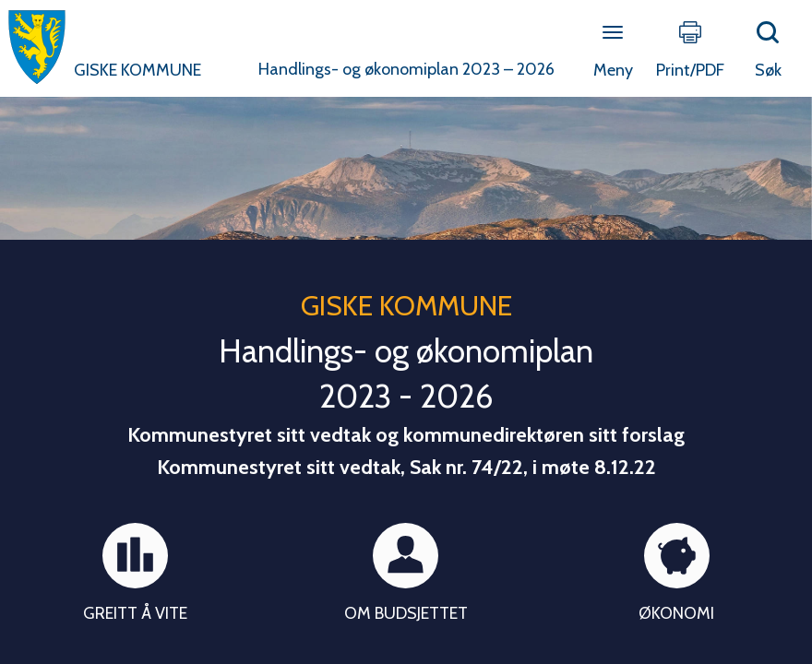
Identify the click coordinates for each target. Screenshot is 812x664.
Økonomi (676, 613)
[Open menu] (613, 34)
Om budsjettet (406, 613)
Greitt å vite (135, 613)
